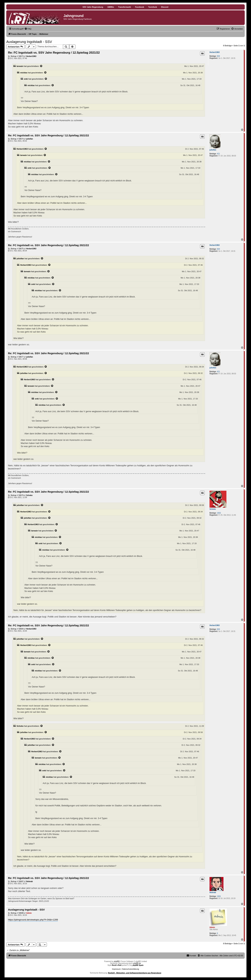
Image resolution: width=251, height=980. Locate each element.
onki (26, 79)
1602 (219, 513)
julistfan (213, 150)
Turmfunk (153, 7)
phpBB (116, 961)
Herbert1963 (215, 52)
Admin (212, 927)
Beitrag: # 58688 (16, 913)
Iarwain (20, 66)
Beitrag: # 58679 (16, 495)
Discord (165, 7)
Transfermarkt (125, 7)
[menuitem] (28, 29)
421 (218, 154)
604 (218, 56)
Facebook (140, 7)
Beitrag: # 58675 (16, 249)
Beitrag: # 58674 (16, 139)
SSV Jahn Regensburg (93, 7)
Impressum (116, 969)
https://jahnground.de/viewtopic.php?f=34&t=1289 (33, 920)
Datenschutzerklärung (130, 969)
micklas (24, 73)
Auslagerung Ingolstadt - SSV (29, 42)
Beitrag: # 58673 (16, 56)
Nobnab (213, 892)
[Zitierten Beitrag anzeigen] (41, 66)
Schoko (213, 509)
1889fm (111, 7)
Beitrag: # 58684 (16, 629)
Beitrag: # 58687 (16, 882)
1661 (219, 896)
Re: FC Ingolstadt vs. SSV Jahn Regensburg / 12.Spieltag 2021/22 (54, 53)
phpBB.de (137, 963)
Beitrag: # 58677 (16, 357)
